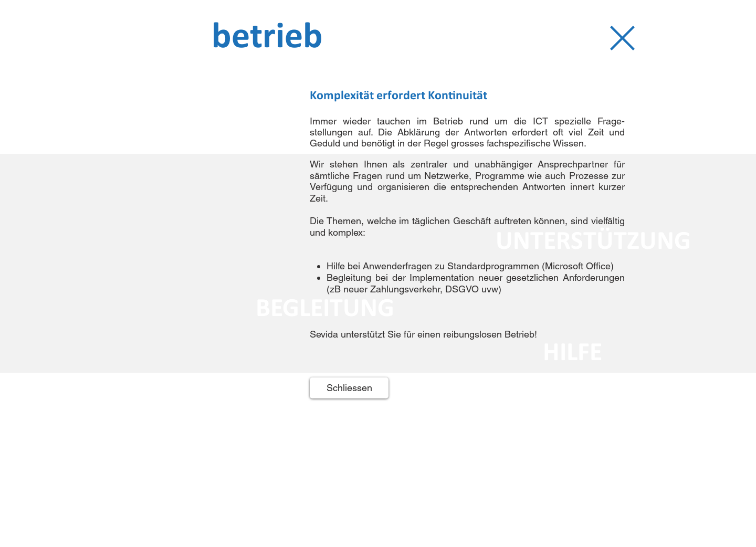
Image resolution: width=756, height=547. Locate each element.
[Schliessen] (349, 388)
